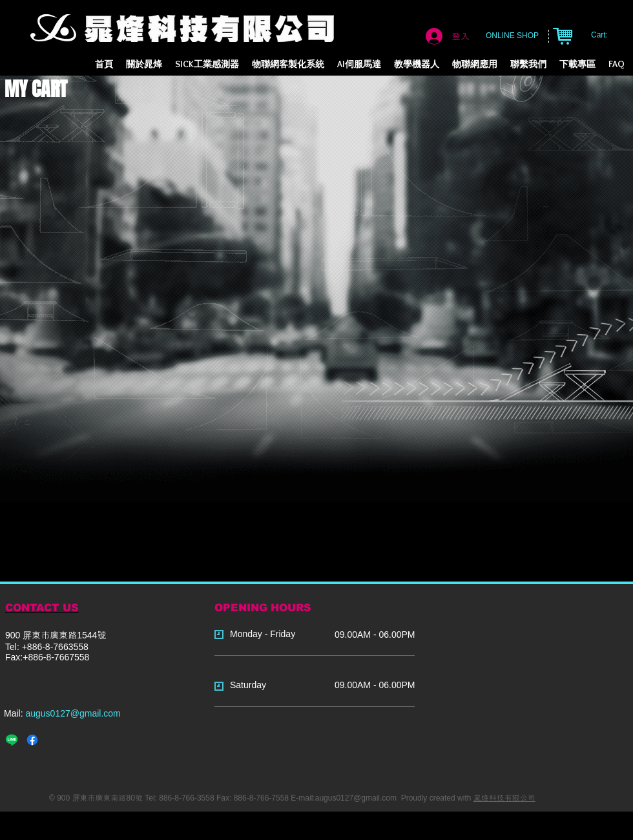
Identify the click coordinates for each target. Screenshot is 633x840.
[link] (606, 35)
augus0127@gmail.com (73, 713)
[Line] (12, 740)
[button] (288, 64)
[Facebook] (32, 740)
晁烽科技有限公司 (504, 798)
